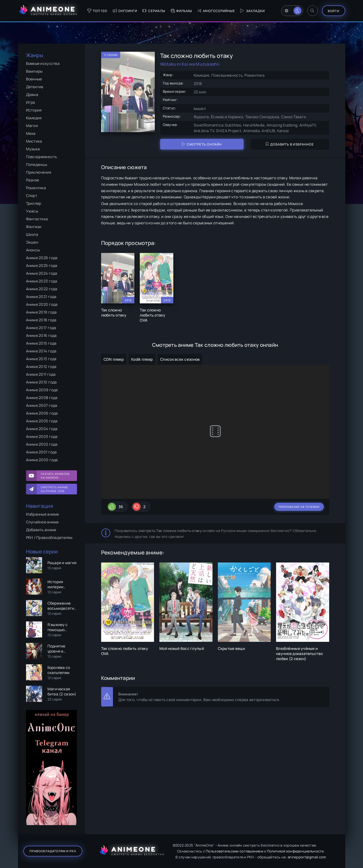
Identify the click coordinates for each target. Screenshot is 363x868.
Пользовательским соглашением (234, 851)
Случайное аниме (42, 522)
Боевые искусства (43, 63)
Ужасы (32, 211)
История (34, 110)
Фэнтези (34, 227)
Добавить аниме (41, 530)
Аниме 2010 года (41, 382)
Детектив (35, 87)
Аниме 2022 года (42, 289)
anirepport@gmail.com (307, 857)
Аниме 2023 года (42, 281)
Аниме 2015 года (41, 343)
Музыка (33, 149)
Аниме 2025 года (42, 265)
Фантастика (37, 219)
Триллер (34, 203)
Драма (32, 94)
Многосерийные (216, 11)
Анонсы (33, 250)
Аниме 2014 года (41, 351)
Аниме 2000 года (42, 460)
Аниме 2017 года (41, 328)
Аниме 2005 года (42, 421)
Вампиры (34, 71)
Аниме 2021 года (41, 297)
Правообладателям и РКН (53, 851)
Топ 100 (97, 11)
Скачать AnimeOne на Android (55, 476)
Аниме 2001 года (41, 452)
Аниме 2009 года (42, 390)
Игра (31, 102)
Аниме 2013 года (41, 359)
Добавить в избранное (290, 144)
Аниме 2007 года (42, 405)
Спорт (32, 195)
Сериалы (154, 11)
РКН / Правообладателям (49, 537)
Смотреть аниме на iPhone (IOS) (54, 489)
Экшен (32, 242)
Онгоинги (125, 11)
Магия (32, 126)
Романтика (36, 188)
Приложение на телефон (299, 507)
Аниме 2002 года (42, 444)
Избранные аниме (43, 514)
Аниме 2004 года (42, 429)
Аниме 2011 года (41, 374)
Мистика (34, 141)
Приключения (39, 172)
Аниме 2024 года (42, 273)
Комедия (34, 118)
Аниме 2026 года (42, 258)
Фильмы (181, 11)
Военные (34, 79)
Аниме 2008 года (42, 398)
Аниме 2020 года (42, 304)
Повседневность (42, 157)
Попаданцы (37, 164)
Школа (32, 234)
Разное (33, 180)
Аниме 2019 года (41, 312)
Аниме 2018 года (41, 320)
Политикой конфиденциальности (295, 851)
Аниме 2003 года (42, 436)
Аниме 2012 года (41, 366)
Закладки (253, 11)
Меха (31, 133)
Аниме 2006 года (42, 413)
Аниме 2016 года (41, 335)
